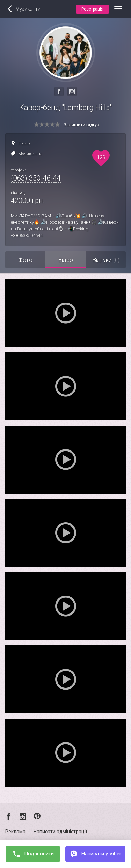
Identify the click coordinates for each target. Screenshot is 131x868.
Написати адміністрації (60, 832)
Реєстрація (92, 9)
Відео (65, 260)
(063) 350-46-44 (36, 178)
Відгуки (106, 260)
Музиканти (30, 154)
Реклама (15, 832)
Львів (24, 144)
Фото (25, 260)
